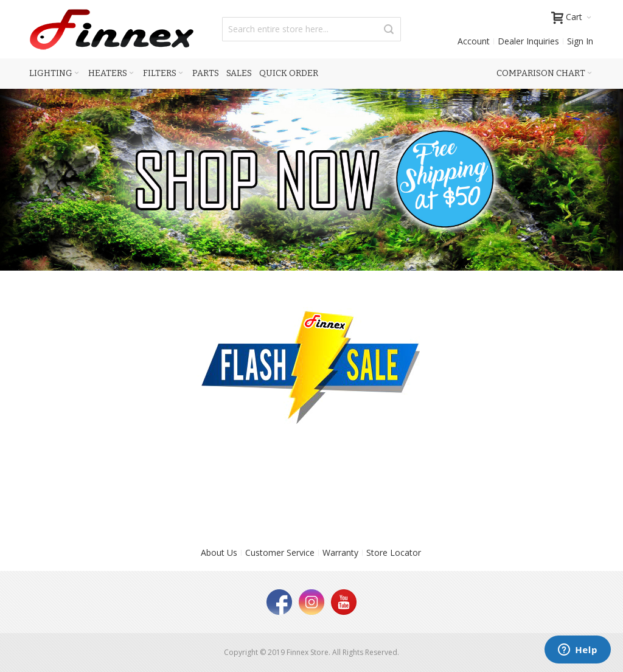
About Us (219, 552)
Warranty (340, 552)
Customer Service (280, 552)
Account (474, 41)
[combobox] (311, 29)
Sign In (580, 41)
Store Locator (394, 552)
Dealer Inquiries (528, 41)
